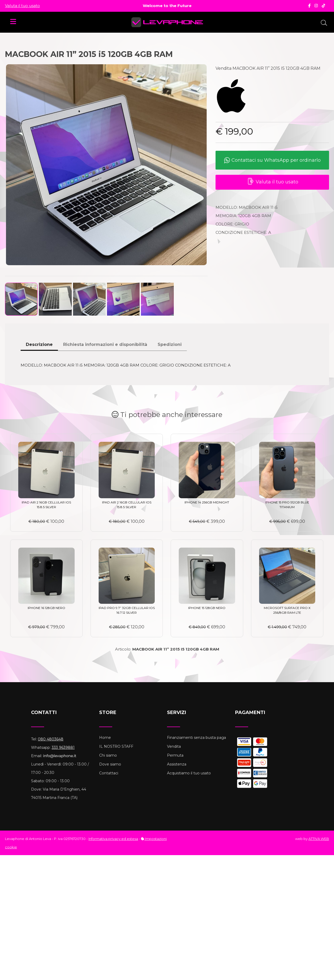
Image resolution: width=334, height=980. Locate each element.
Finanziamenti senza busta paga (196, 738)
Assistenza (177, 764)
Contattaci (109, 773)
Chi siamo (108, 755)
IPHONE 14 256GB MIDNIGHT (207, 502)
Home (105, 738)
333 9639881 (63, 747)
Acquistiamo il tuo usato (189, 773)
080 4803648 (51, 739)
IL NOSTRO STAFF (116, 746)
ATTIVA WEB (319, 839)
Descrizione (39, 344)
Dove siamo (110, 764)
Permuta (175, 755)
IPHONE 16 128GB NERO (46, 608)
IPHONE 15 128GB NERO (207, 608)
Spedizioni (170, 344)
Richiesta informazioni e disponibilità (105, 344)
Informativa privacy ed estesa (113, 839)
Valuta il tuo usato (22, 6)
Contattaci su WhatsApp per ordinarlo (272, 160)
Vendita (174, 746)
